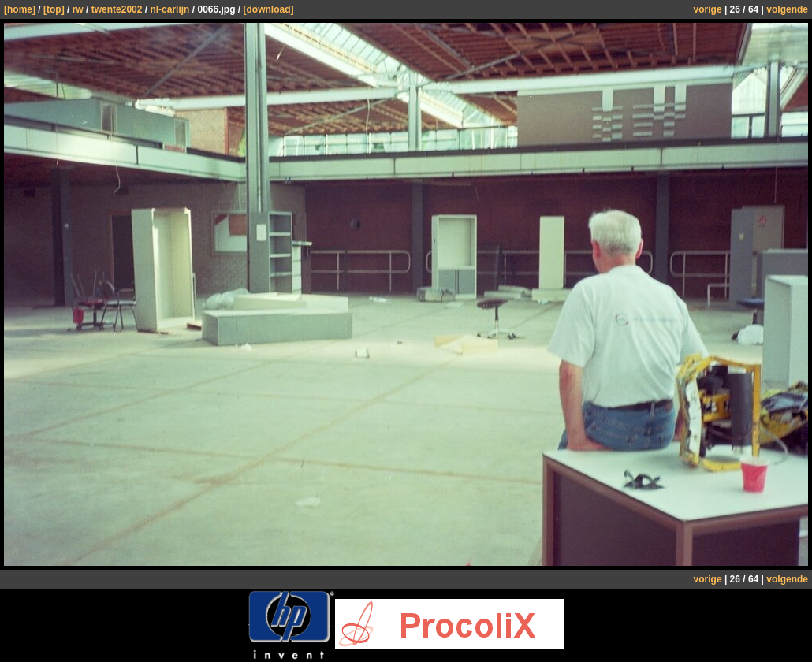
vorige (708, 9)
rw (78, 9)
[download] (268, 9)
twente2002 (117, 9)
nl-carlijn (169, 9)
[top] (54, 9)
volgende (787, 9)
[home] (20, 9)
